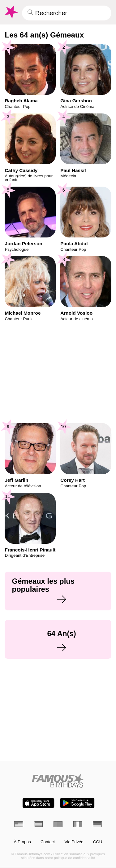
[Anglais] (19, 824)
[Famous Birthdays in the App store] (38, 803)
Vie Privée (74, 842)
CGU (98, 842)
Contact (48, 842)
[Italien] (78, 824)
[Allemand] (97, 824)
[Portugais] (58, 824)
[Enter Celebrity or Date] (67, 13)
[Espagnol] (39, 824)
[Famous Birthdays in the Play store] (77, 803)
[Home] (58, 781)
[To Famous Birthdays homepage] (11, 12)
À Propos (22, 842)
